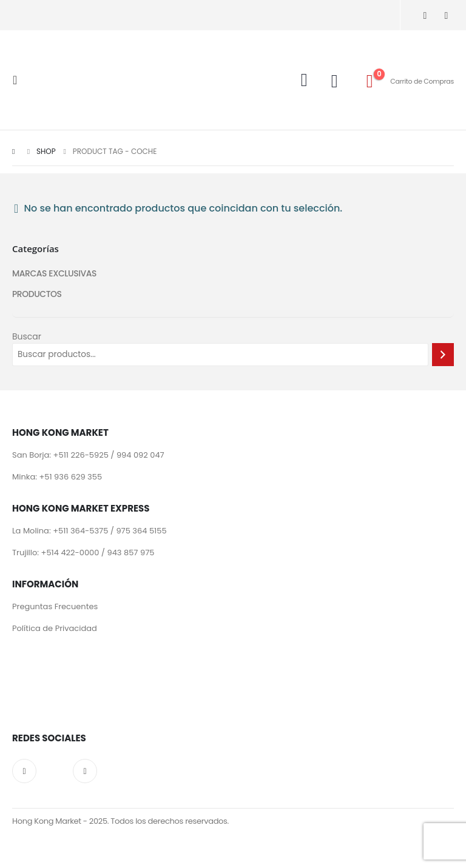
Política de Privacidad (55, 629)
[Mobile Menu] (19, 80)
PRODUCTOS (37, 295)
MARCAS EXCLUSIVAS (55, 274)
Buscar (27, 336)
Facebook (85, 772)
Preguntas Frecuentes (55, 607)
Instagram (24, 772)
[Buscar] (443, 355)
